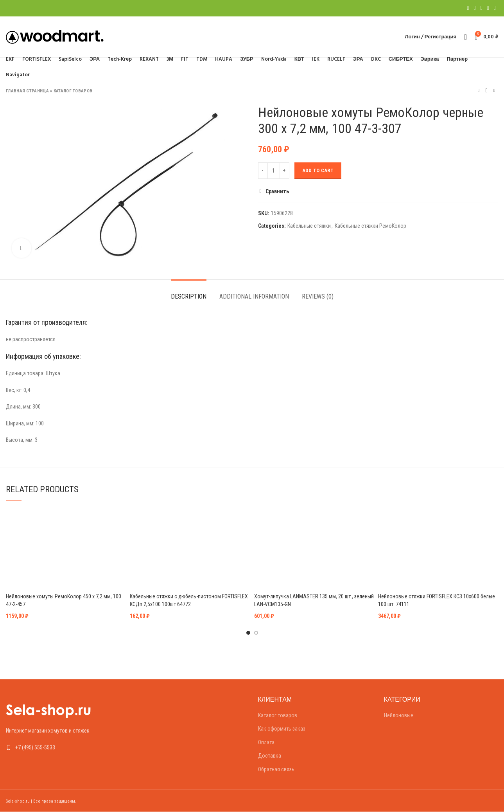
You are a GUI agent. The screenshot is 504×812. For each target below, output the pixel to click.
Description (189, 296)
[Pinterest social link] (482, 8)
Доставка (270, 756)
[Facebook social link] (468, 8)
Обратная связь (276, 769)
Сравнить (277, 191)
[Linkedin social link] (488, 8)
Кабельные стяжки (309, 226)
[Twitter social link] (475, 8)
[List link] (63, 747)
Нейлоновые (399, 715)
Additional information (254, 296)
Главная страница (27, 91)
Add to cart (318, 170)
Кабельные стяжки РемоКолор (370, 226)
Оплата (266, 742)
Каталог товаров (73, 91)
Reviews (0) (318, 296)
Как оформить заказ (282, 729)
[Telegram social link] (495, 8)
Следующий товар (494, 91)
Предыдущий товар (479, 91)
